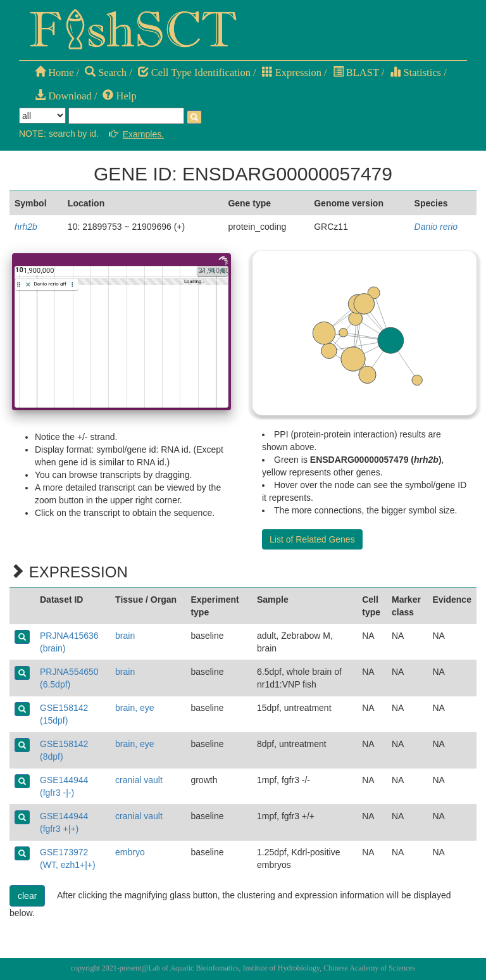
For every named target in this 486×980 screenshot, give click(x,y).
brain (125, 636)
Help (119, 96)
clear (27, 896)
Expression (292, 72)
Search (106, 72)
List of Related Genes (312, 539)
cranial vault (139, 780)
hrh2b (26, 227)
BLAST (356, 72)
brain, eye (134, 708)
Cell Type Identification (194, 72)
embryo (130, 852)
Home (54, 72)
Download (63, 96)
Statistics (415, 72)
